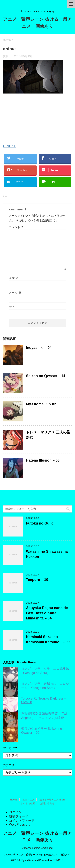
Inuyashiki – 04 (39, 348)
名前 (14, 278)
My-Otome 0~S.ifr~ (42, 404)
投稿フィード (19, 816)
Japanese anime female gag (37, 848)
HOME (14, 800)
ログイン (15, 812)
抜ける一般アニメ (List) (52, 800)
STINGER (58, 860)
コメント (16, 227)
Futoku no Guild (40, 523)
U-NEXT (9, 146)
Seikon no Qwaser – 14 (46, 376)
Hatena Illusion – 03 (43, 460)
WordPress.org (20, 825)
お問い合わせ (47, 803)
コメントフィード (22, 821)
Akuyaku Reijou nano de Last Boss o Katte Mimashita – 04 (47, 613)
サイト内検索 (28, 803)
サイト (13, 307)
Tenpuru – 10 (37, 580)
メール (15, 293)
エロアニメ (28, 800)
